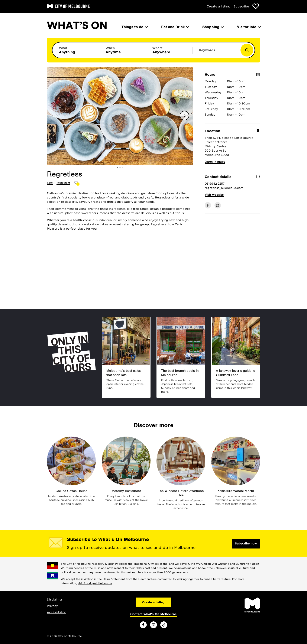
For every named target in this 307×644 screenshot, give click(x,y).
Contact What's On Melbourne (153, 614)
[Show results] (247, 50)
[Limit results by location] (169, 50)
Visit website (214, 195)
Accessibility (56, 612)
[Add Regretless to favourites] (77, 183)
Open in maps (215, 162)
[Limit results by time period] (122, 50)
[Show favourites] (256, 6)
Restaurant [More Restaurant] (63, 183)
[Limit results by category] (76, 50)
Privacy (52, 606)
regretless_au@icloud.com (224, 188)
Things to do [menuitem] (134, 27)
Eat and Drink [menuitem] (175, 27)
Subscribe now (246, 543)
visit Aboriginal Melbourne (95, 583)
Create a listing (218, 6)
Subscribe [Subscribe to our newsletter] (241, 6)
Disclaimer (55, 600)
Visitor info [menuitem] (249, 27)
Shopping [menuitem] (213, 27)
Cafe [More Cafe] (50, 183)
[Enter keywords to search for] (216, 52)
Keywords (207, 50)
